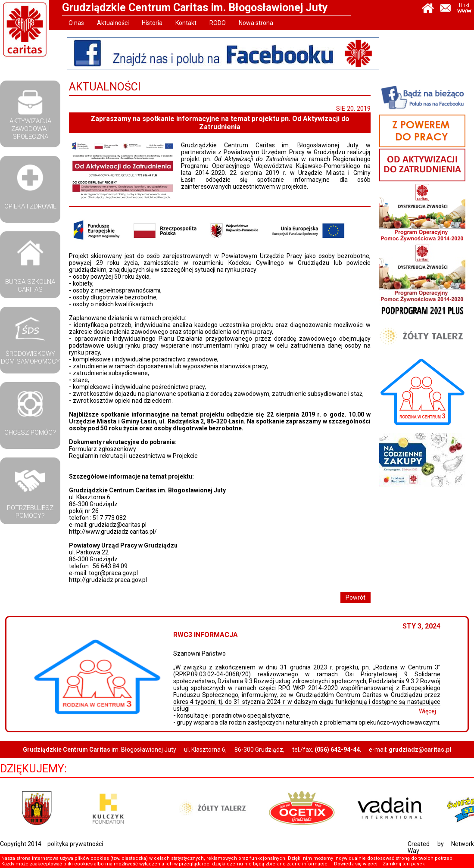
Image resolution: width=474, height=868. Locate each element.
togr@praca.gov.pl (113, 573)
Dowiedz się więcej (356, 864)
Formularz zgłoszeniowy (103, 449)
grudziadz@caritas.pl (118, 525)
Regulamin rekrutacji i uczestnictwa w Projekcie (133, 456)
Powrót (355, 597)
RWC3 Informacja (209, 635)
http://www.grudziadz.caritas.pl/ (113, 532)
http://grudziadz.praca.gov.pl (108, 580)
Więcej (431, 711)
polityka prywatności (75, 844)
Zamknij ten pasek (404, 864)
